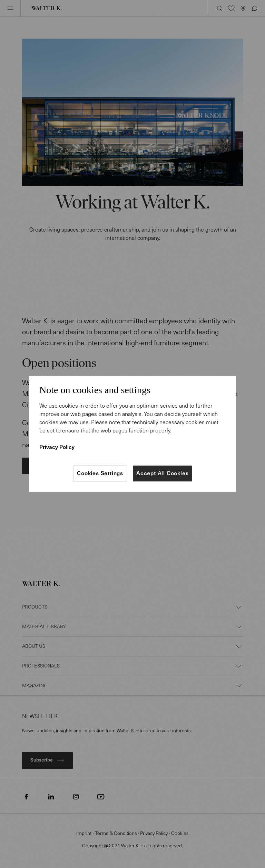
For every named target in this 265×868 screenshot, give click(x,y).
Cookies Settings (100, 473)
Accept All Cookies (162, 473)
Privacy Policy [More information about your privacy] (57, 447)
